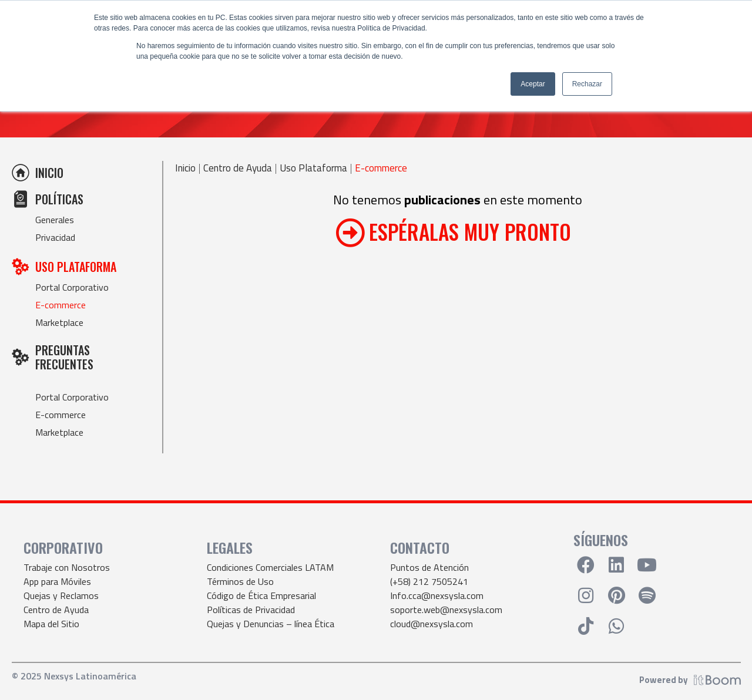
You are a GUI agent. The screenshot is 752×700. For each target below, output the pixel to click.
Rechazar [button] (587, 84)
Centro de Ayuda (238, 168)
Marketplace (59, 322)
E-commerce (61, 305)
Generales (55, 220)
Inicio (185, 168)
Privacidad (55, 237)
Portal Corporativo (72, 287)
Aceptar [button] (533, 84)
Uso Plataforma (313, 168)
